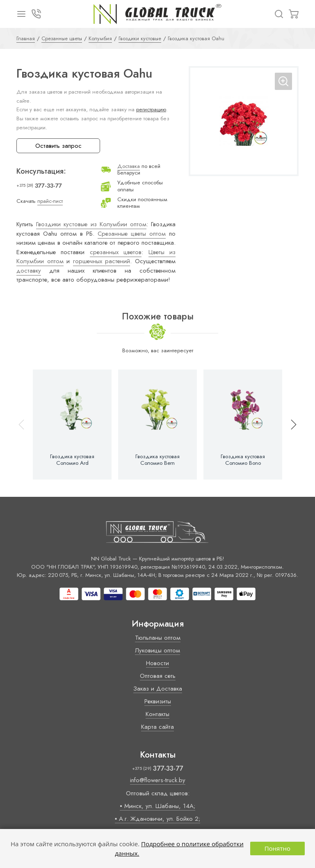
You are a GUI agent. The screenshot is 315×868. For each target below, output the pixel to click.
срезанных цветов (116, 252)
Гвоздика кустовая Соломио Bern (157, 460)
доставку (29, 271)
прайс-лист (50, 201)
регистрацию (151, 109)
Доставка (129, 166)
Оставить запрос (58, 146)
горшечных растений (102, 261)
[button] (290, 425)
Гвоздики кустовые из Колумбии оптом (91, 224)
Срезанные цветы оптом (132, 234)
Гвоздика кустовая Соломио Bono (243, 460)
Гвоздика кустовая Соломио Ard (72, 460)
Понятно (277, 848)
